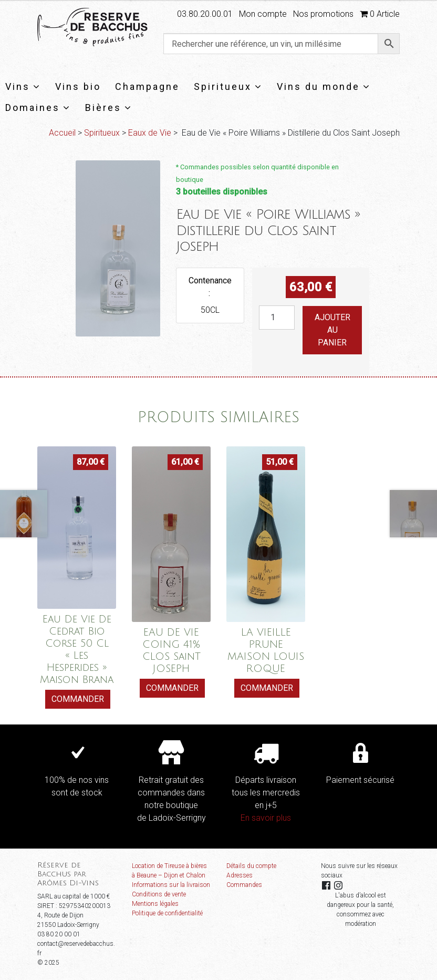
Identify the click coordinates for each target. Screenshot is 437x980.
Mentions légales (155, 904)
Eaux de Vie (150, 133)
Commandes (244, 885)
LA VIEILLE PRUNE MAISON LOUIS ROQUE (266, 650)
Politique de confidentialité (167, 913)
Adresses (240, 875)
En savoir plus (266, 818)
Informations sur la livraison (171, 885)
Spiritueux (228, 86)
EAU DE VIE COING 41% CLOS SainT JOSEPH (171, 650)
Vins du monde (324, 86)
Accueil (62, 133)
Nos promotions (323, 14)
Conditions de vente (159, 894)
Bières (109, 108)
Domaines (38, 108)
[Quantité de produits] (277, 318)
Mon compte (263, 14)
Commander (78, 699)
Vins (23, 86)
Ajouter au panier (332, 330)
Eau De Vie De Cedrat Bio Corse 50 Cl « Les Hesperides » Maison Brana (77, 649)
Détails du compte (251, 866)
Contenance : (210, 287)
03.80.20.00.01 (205, 14)
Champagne (147, 86)
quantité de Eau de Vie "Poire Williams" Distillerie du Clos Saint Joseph (259, 306)
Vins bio (78, 86)
